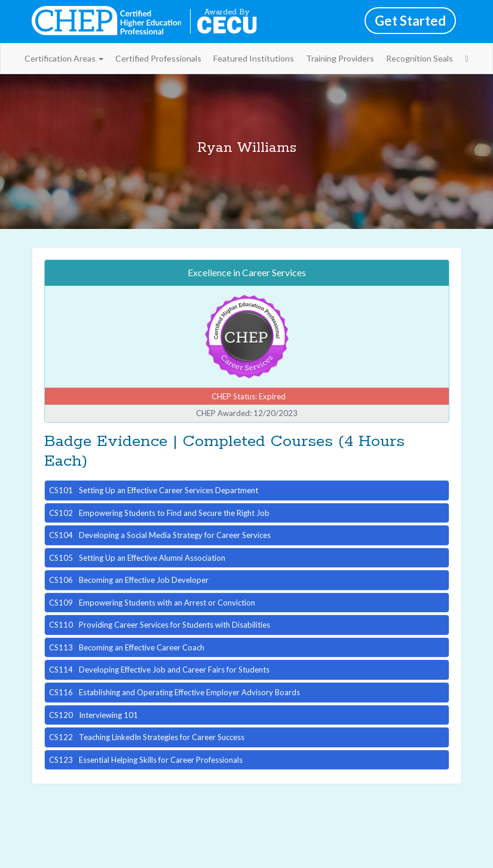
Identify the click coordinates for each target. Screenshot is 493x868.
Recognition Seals (419, 58)
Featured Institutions (254, 58)
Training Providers (340, 58)
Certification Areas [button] (64, 58)
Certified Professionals (158, 58)
